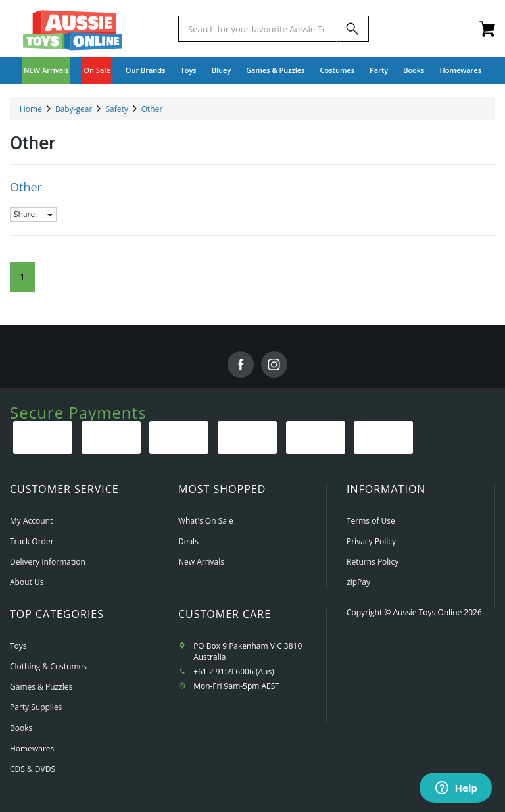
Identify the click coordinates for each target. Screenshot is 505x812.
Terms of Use (371, 521)
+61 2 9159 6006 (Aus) (234, 672)
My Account (31, 521)
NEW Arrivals (46, 70)
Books (414, 70)
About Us (27, 582)
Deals (188, 541)
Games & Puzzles (41, 687)
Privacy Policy (371, 541)
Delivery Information (48, 562)
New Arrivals (201, 562)
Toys (18, 646)
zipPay (358, 582)
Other (26, 187)
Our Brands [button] (146, 70)
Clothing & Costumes (48, 666)
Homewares (32, 749)
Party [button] (379, 70)
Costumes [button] (338, 70)
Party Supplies (36, 707)
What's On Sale (206, 521)
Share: (33, 214)
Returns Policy (373, 562)
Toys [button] (189, 70)
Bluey (222, 70)
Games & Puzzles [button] (275, 70)
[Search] (352, 29)
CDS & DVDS (33, 769)
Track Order (32, 541)
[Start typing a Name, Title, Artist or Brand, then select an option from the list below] (257, 29)
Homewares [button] (460, 70)
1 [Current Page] (22, 277)
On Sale (97, 70)
